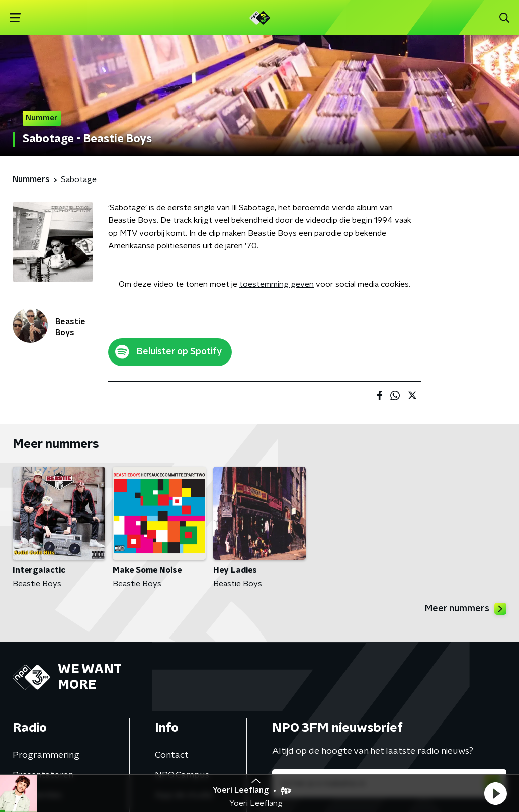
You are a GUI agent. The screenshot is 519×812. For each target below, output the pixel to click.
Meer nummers (466, 609)
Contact (172, 755)
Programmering (46, 755)
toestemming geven (277, 284)
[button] (495, 793)
